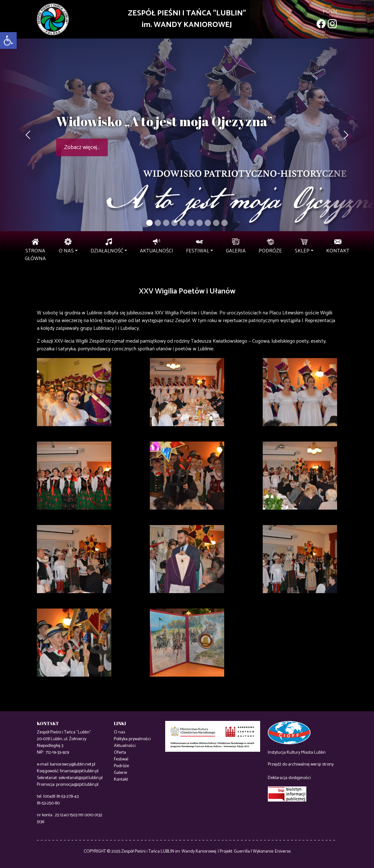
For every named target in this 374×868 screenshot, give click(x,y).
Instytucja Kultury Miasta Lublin (297, 753)
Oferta (120, 753)
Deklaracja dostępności (289, 778)
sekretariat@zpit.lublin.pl (81, 778)
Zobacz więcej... (82, 147)
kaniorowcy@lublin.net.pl (73, 764)
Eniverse (283, 851)
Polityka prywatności (132, 739)
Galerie (120, 773)
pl (326, 12)
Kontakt (121, 780)
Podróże (121, 766)
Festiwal (121, 759)
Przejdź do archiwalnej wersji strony (301, 764)
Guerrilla (242, 851)
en (334, 12)
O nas (119, 732)
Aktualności (125, 746)
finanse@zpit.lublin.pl (79, 771)
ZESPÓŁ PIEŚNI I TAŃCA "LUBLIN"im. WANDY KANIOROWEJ (187, 19)
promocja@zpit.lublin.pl (77, 785)
